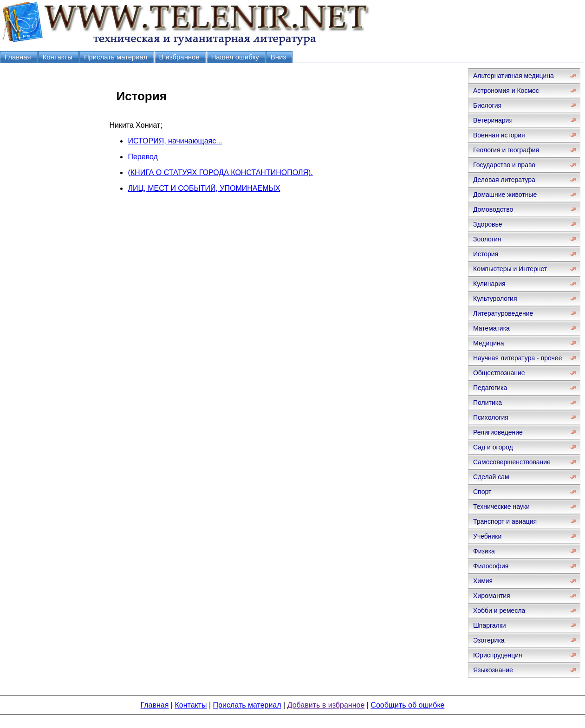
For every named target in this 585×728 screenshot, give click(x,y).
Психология (491, 417)
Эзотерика (489, 640)
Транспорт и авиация (505, 521)
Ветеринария (493, 120)
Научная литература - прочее (517, 358)
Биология (487, 105)
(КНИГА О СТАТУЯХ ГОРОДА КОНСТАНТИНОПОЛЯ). (220, 172)
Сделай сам (491, 477)
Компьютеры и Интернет (510, 269)
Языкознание (493, 670)
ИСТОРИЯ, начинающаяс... (175, 141)
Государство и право (504, 165)
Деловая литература (504, 180)
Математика (491, 328)
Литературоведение (503, 313)
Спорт (482, 492)
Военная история (499, 135)
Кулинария (489, 284)
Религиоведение (498, 432)
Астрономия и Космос (506, 91)
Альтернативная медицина (513, 76)
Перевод (143, 157)
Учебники (487, 536)
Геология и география (506, 150)
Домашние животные (505, 195)
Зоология (487, 239)
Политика (487, 403)
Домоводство (493, 209)
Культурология (495, 299)
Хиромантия (492, 596)
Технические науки (501, 507)
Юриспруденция (498, 655)
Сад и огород (493, 447)
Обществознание (499, 373)
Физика (484, 551)
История (486, 254)
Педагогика (490, 388)
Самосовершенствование (512, 462)
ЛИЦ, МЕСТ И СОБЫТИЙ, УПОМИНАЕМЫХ (204, 188)
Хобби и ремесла (499, 611)
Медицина (489, 343)
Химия (483, 581)
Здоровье (488, 224)
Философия (491, 566)
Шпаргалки (490, 625)
